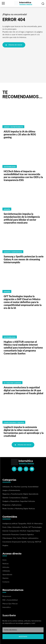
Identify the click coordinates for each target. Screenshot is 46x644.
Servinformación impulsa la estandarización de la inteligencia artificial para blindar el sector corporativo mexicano (22, 218)
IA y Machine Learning (12, 383)
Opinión (7, 209)
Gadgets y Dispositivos (13, 252)
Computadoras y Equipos (14, 422)
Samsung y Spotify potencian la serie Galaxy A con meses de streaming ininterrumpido (24, 259)
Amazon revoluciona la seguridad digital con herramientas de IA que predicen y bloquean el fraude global (23, 390)
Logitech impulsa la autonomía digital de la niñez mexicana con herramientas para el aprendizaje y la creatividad (24, 431)
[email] (23, 630)
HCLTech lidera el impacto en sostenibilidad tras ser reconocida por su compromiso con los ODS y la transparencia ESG (23, 176)
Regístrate (23, 637)
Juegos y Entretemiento (13, 127)
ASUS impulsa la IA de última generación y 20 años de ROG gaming (20, 134)
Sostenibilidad (10, 167)
